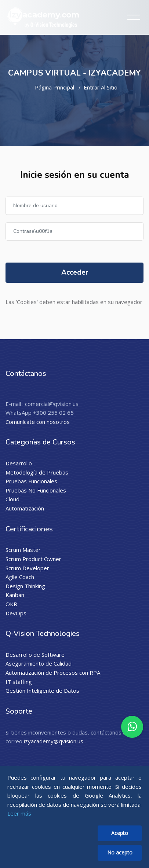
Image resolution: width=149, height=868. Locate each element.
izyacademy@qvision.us (54, 741)
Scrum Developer (27, 568)
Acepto (120, 833)
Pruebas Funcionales (31, 481)
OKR (11, 604)
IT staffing (19, 682)
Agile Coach (20, 577)
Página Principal (54, 87)
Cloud (12, 499)
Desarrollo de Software (35, 655)
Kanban (15, 595)
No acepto (120, 852)
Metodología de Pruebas (37, 472)
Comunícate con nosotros (38, 422)
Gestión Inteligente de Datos (42, 691)
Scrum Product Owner (33, 559)
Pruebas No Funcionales (36, 490)
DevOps (16, 613)
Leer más (19, 813)
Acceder (75, 272)
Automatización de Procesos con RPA (53, 673)
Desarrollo (19, 463)
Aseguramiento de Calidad (39, 663)
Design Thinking (25, 586)
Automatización (25, 508)
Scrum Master (23, 550)
